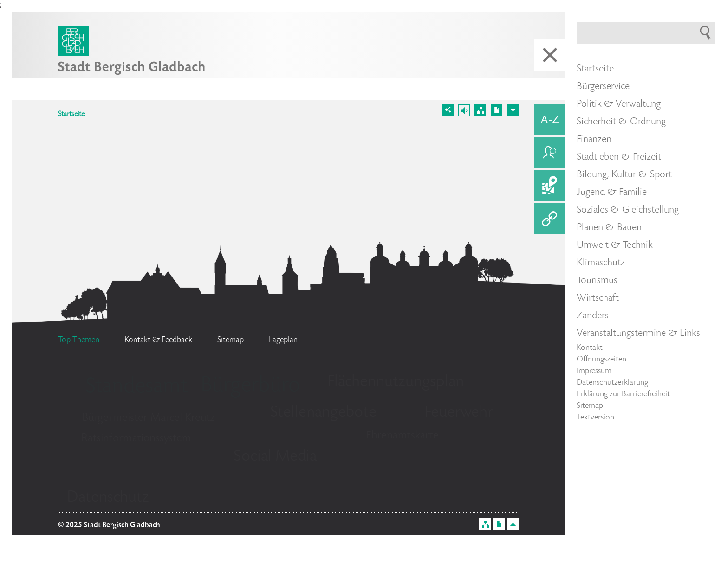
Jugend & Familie (612, 193)
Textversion (595, 418)
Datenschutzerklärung (612, 383)
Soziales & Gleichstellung (628, 210)
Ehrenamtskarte (402, 436)
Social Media (275, 457)
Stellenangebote (323, 413)
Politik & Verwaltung (619, 104)
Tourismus (597, 281)
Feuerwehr (459, 413)
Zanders (593, 316)
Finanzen (594, 140)
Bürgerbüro (250, 387)
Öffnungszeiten (601, 360)
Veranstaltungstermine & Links (638, 334)
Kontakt (590, 348)
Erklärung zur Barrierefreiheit (623, 394)
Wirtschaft (598, 298)
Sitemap (590, 406)
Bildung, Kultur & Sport (624, 175)
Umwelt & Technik (615, 245)
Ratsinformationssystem (136, 439)
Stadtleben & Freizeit (619, 157)
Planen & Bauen (609, 228)
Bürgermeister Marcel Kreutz (148, 418)
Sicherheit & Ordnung (621, 122)
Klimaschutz (601, 263)
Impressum (594, 371)
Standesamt (136, 387)
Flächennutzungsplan (396, 382)
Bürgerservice (603, 87)
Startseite (71, 115)
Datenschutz (108, 498)
